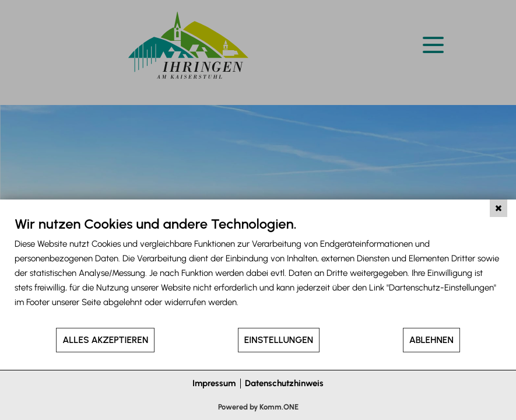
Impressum (214, 383)
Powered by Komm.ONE (258, 407)
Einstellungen (279, 340)
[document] (258, 271)
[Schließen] (499, 208)
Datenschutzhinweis (284, 383)
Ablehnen (431, 340)
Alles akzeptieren (105, 340)
